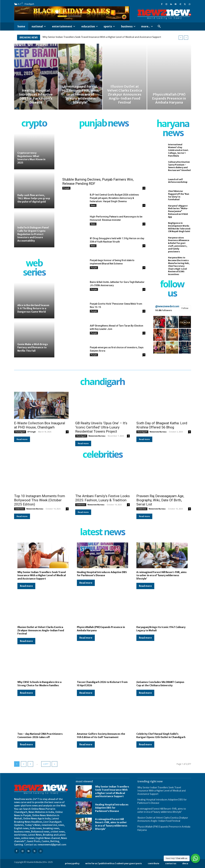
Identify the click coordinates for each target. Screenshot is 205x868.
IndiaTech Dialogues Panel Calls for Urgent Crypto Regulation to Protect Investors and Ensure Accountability (33, 234)
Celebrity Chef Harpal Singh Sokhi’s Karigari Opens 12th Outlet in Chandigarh (161, 736)
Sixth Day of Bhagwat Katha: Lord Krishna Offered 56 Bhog (162, 425)
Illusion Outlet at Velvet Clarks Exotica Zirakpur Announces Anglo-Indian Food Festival (41, 630)
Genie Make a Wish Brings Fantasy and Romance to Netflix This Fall (33, 348)
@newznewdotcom (167, 306)
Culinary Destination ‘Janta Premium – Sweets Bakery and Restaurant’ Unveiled (179, 166)
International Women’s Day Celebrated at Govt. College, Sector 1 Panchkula (178, 150)
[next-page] (55, 764)
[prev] (181, 38)
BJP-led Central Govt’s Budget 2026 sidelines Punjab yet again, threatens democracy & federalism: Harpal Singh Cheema (114, 198)
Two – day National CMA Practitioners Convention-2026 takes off (40, 736)
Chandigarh (20, 432)
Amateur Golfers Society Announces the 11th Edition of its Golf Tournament (101, 736)
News (93, 205)
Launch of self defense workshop (178, 181)
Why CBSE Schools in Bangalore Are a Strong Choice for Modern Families (39, 684)
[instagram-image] (159, 322)
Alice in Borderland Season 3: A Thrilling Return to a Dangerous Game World (33, 309)
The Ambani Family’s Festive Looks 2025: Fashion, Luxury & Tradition (102, 498)
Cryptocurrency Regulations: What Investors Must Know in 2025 (31, 158)
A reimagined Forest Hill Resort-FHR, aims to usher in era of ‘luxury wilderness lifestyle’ (161, 575)
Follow (185, 308)
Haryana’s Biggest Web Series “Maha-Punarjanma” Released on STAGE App (178, 211)
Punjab (66, 188)
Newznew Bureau (97, 436)
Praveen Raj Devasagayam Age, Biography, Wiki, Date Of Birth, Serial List (160, 500)
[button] (159, 27)
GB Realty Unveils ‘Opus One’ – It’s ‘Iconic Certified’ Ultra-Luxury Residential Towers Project (101, 427)
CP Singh (32, 432)
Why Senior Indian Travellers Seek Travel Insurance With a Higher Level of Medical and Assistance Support (102, 37)
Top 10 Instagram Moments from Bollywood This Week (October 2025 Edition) (40, 500)
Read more (22, 439)
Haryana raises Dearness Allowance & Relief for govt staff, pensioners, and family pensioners (179, 245)
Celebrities (20, 509)
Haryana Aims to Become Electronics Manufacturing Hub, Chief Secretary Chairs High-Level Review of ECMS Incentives (179, 266)
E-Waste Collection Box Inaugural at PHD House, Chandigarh (40, 425)
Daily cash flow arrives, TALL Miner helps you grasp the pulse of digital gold (34, 198)
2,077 (46, 764)
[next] (186, 38)
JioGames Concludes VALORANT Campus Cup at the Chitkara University (160, 684)
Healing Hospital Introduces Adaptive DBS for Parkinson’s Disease (102, 574)
